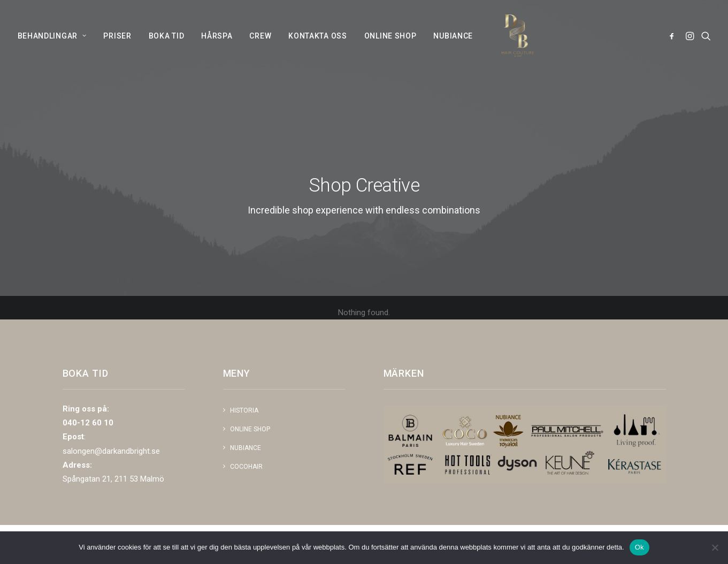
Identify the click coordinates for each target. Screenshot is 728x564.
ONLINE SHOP (390, 49)
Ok (639, 547)
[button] (674, 49)
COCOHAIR (246, 467)
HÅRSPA (217, 49)
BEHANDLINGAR (52, 49)
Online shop (250, 429)
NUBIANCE (453, 49)
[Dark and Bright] (512, 49)
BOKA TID (167, 49)
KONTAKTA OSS (317, 49)
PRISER (117, 49)
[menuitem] (56, 49)
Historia (244, 410)
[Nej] (715, 547)
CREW (260, 49)
